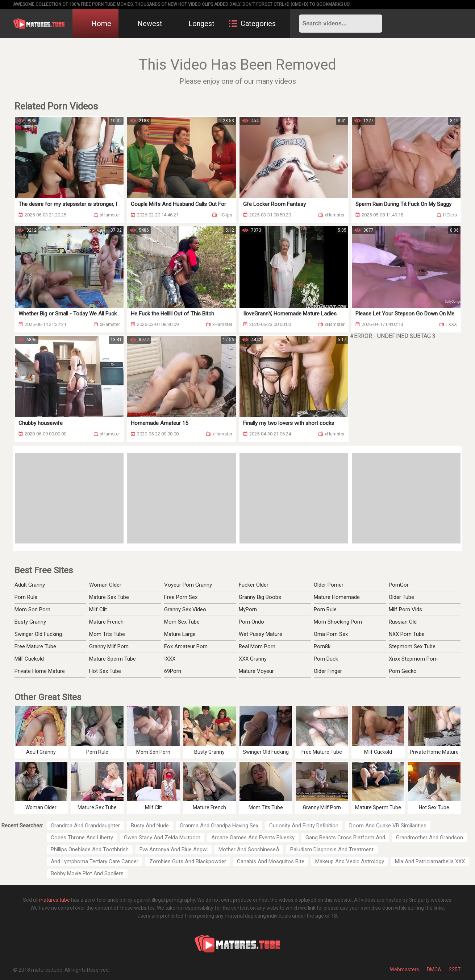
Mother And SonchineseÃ (249, 849)
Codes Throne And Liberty (82, 838)
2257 (455, 969)
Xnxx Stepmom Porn (413, 659)
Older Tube (401, 597)
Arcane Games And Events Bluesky (253, 838)
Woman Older (105, 585)
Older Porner (329, 585)
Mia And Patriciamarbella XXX (430, 861)
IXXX (170, 659)
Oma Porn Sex (331, 634)
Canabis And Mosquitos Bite (271, 861)
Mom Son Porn (32, 609)
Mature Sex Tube (109, 597)
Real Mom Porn (257, 646)
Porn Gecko (403, 671)
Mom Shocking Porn (338, 622)
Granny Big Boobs (260, 597)
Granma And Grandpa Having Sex (219, 826)
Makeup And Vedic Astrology (350, 861)
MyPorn (248, 609)
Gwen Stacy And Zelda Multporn (162, 838)
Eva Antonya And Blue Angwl (174, 849)
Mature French (106, 622)
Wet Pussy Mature (261, 634)
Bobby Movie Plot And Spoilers (87, 873)
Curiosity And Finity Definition (304, 826)
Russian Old (403, 622)
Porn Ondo (251, 622)
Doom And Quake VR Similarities (388, 826)
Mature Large (180, 634)
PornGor (399, 585)
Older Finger (328, 671)
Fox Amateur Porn (186, 646)
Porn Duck (326, 659)
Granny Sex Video (185, 609)
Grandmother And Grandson (430, 838)
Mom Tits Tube (107, 634)
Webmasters (405, 969)
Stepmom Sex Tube (412, 646)
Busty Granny (30, 622)
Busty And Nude (150, 826)
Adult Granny (30, 585)
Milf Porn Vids (405, 609)
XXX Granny (253, 659)
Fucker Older (254, 585)
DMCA (434, 969)
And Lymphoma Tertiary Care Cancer (95, 861)
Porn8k (322, 646)
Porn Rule (26, 597)
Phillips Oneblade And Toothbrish (90, 849)
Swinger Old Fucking (38, 634)
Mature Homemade (337, 597)
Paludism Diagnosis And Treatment (332, 849)
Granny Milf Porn (109, 646)
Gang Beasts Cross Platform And (345, 838)
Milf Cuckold (29, 659)
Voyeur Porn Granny (188, 585)
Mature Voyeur (256, 671)
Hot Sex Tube (105, 671)
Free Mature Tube (35, 646)
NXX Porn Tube (407, 634)
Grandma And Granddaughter (85, 826)
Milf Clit (98, 609)
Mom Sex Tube (182, 622)
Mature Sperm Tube (112, 659)
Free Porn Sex (181, 597)
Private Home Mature (40, 671)
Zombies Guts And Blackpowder (188, 861)
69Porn (173, 671)
